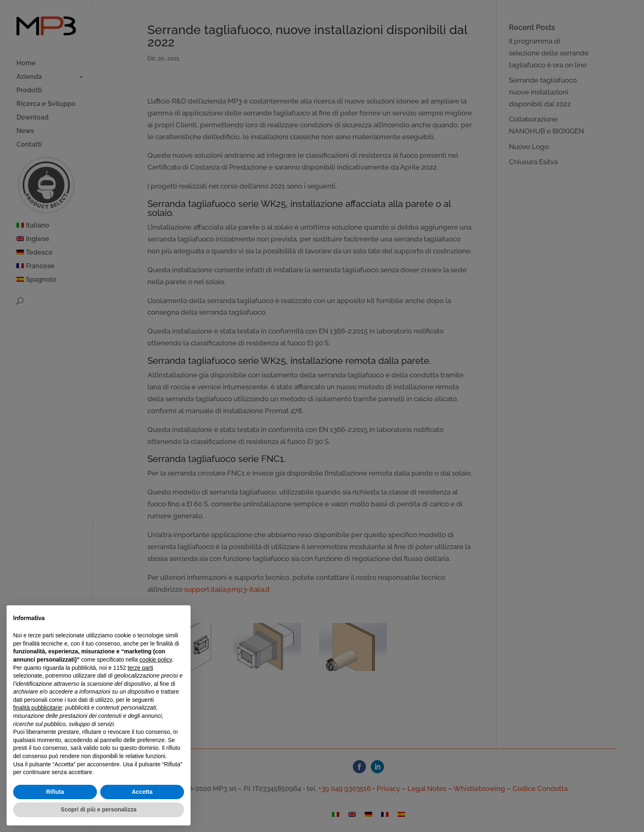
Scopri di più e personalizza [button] (99, 809)
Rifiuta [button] (55, 792)
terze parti (140, 668)
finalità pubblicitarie (38, 708)
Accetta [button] (142, 792)
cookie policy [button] (155, 660)
